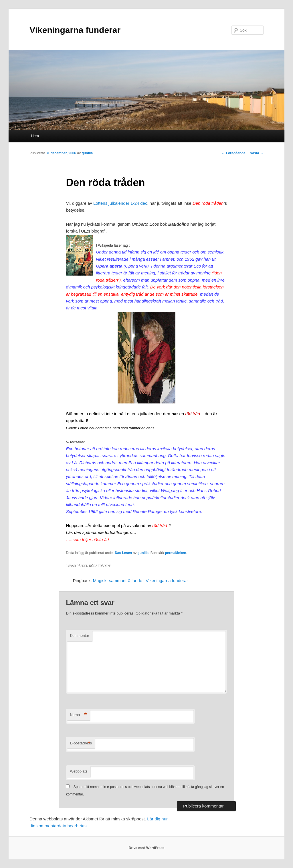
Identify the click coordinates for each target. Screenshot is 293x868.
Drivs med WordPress (147, 848)
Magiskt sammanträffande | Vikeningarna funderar (140, 581)
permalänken (176, 553)
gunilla (87, 153)
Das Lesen (123, 553)
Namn (78, 715)
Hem (35, 136)
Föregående (233, 153)
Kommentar (79, 636)
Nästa (257, 153)
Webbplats (79, 771)
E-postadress (81, 743)
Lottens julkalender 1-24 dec (120, 203)
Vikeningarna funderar (75, 30)
